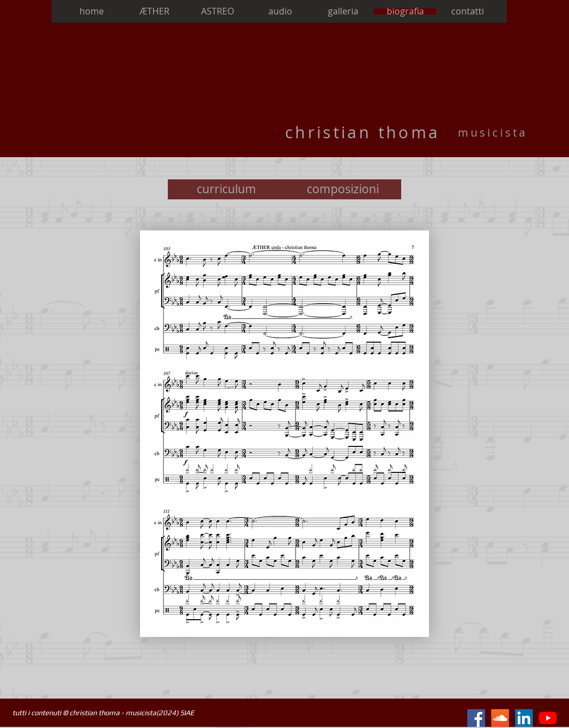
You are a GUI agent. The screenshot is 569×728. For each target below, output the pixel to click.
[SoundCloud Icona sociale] (500, 718)
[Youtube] (548, 718)
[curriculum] (226, 189)
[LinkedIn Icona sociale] (524, 718)
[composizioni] (343, 189)
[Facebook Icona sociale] (476, 718)
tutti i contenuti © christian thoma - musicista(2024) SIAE (103, 713)
